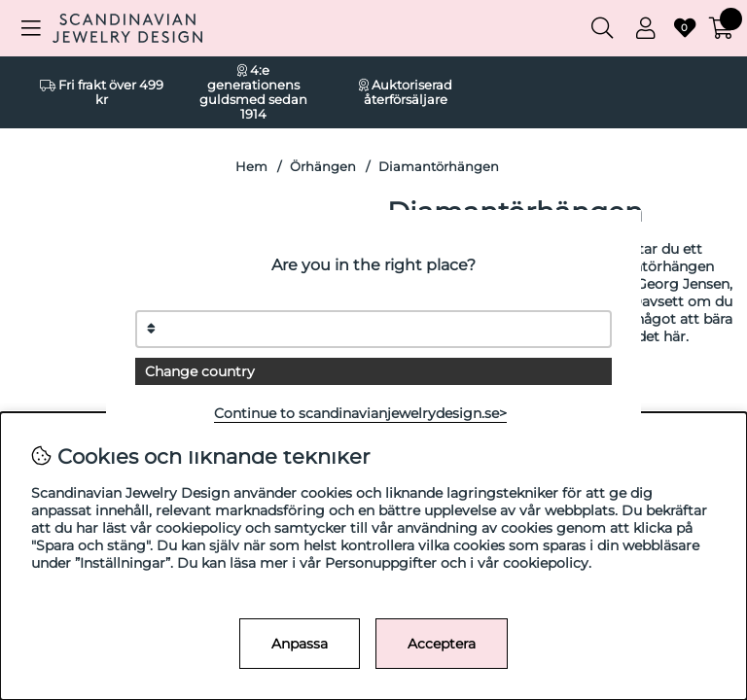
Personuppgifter (381, 563)
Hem (251, 167)
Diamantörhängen (439, 167)
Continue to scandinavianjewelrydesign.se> (360, 413)
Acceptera (442, 644)
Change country (200, 371)
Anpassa (300, 644)
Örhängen (323, 167)
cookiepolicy (546, 563)
